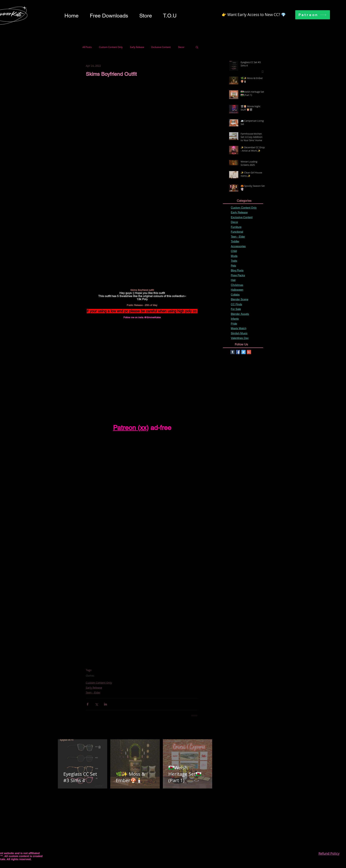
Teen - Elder (93, 692)
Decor (181, 47)
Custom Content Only (111, 47)
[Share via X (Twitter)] (96, 704)
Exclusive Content (161, 47)
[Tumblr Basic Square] (233, 352)
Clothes (90, 676)
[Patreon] (313, 15)
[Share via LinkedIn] (105, 704)
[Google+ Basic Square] (249, 352)
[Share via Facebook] (88, 704)
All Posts (87, 47)
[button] (109, 16)
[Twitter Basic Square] (243, 352)
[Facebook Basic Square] (238, 352)
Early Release (137, 47)
